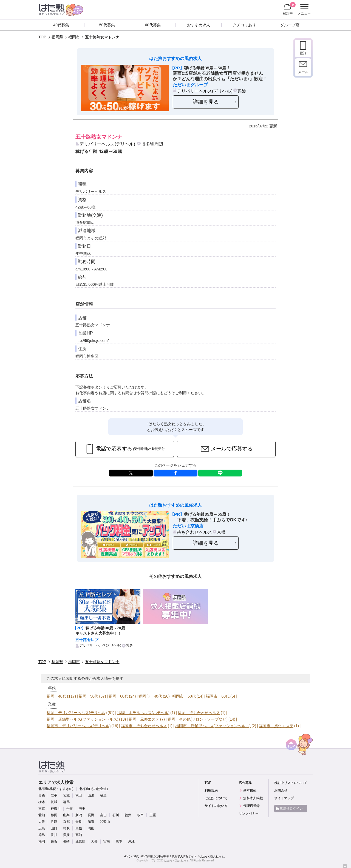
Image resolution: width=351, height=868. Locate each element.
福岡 (42, 841)
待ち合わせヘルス (194, 532)
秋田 (79, 795)
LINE (220, 473)
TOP (42, 37)
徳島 (42, 835)
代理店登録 (251, 806)
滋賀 (91, 822)
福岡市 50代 (184, 696)
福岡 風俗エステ (144, 719)
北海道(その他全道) (94, 789)
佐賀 (54, 841)
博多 (129, 645)
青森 (42, 795)
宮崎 (107, 841)
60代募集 (153, 25)
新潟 (79, 815)
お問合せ (281, 790)
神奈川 (56, 809)
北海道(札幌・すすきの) (56, 789)
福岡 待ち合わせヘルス (199, 713)
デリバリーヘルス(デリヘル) (205, 91)
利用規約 (211, 790)
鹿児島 (80, 841)
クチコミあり (244, 25)
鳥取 (66, 828)
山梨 (66, 815)
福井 (128, 815)
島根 (79, 828)
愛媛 (66, 835)
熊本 (119, 841)
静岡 (54, 815)
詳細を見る (206, 102)
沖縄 (131, 841)
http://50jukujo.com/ (92, 341)
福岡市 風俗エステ (276, 726)
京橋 (221, 532)
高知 (79, 835)
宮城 (66, 795)
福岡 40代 (56, 696)
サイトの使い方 (216, 806)
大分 (94, 841)
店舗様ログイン (291, 809)
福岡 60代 (118, 696)
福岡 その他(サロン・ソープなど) (198, 719)
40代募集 (61, 25)
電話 (303, 53)
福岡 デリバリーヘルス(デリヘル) (77, 713)
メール (303, 72)
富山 (103, 815)
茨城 (54, 802)
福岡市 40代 (150, 696)
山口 (54, 828)
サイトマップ (284, 798)
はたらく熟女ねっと (177, 860)
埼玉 (82, 809)
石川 (116, 815)
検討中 (289, 8)
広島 (42, 828)
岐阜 (140, 815)
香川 (54, 835)
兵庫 (54, 822)
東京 (42, 809)
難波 (242, 91)
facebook (175, 473)
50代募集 (107, 25)
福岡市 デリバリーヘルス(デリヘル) (79, 726)
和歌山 (105, 822)
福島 (103, 795)
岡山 (91, 828)
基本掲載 (250, 790)
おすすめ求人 (199, 25)
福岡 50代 (89, 696)
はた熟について (216, 798)
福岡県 (57, 37)
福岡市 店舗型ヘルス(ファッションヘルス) (213, 726)
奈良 (79, 822)
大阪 (42, 822)
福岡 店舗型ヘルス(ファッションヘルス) (82, 719)
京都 (66, 822)
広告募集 (245, 783)
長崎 (66, 841)
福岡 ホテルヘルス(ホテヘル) (143, 713)
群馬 (66, 802)
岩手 (54, 795)
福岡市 (74, 37)
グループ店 (290, 25)
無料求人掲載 (253, 798)
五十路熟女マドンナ (102, 37)
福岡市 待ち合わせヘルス (144, 726)
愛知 (42, 815)
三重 (153, 815)
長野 (91, 815)
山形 (91, 795)
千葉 (70, 809)
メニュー (303, 10)
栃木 (42, 802)
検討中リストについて (291, 783)
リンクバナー (249, 813)
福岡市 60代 (218, 696)
